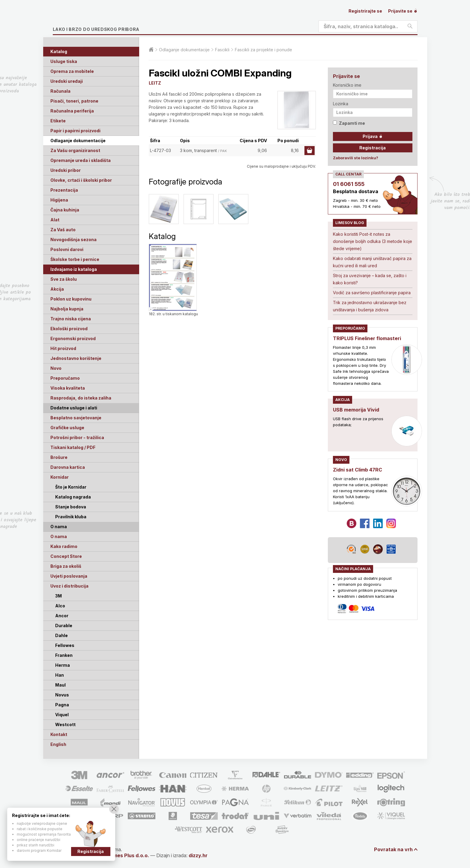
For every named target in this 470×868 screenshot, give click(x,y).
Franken (64, 655)
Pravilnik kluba (71, 517)
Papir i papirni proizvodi (75, 131)
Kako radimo (64, 546)
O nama (59, 536)
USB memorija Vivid (356, 410)
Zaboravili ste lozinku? (356, 158)
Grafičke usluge (67, 428)
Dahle (61, 635)
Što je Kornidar (71, 487)
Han (60, 675)
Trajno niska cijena (71, 319)
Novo (56, 368)
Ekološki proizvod (69, 329)
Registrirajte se (365, 11)
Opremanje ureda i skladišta (81, 160)
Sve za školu (64, 279)
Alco (60, 606)
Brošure (59, 457)
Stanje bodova (71, 507)
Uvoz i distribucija (69, 586)
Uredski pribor (66, 170)
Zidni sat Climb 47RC (358, 470)
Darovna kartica (68, 467)
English (58, 744)
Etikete (58, 121)
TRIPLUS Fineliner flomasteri (367, 338)
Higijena (59, 200)
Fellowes (65, 645)
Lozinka (341, 104)
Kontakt (59, 734)
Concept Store (66, 556)
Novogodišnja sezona (73, 239)
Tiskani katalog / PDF (73, 447)
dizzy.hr (198, 855)
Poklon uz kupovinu (71, 299)
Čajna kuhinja (65, 210)
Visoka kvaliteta (68, 388)
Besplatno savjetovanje (76, 418)
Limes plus (109, 19)
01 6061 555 (349, 184)
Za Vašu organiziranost (75, 150)
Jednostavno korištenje (76, 358)
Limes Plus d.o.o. (129, 855)
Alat (55, 220)
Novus (62, 695)
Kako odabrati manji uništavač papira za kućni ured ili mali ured (372, 262)
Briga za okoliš (66, 566)
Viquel (62, 715)
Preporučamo (65, 378)
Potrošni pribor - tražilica (77, 437)
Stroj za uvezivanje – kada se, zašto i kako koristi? (370, 279)
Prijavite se (403, 11)
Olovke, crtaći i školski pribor (81, 180)
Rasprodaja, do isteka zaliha (81, 398)
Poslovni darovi (67, 249)
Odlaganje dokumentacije (78, 141)
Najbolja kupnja (67, 309)
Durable (64, 626)
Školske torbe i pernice (75, 259)
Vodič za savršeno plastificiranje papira (372, 293)
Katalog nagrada (73, 497)
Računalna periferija (72, 111)
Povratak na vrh (393, 849)
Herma (63, 665)
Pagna (62, 705)
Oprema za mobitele (72, 71)
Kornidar (60, 477)
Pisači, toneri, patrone (74, 101)
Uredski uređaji (67, 81)
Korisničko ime (347, 85)
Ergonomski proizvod (73, 338)
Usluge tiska (64, 61)
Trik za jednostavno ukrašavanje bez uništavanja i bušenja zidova (370, 306)
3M (58, 596)
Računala (60, 91)
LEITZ (155, 83)
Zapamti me (349, 123)
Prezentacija (64, 190)
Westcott (65, 724)
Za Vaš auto (63, 230)
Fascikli (222, 50)
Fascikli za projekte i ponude (263, 50)
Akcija (57, 289)
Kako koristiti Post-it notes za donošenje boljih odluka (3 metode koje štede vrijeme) (373, 241)
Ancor (62, 616)
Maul (60, 685)
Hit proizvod (63, 348)
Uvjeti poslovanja (69, 576)
